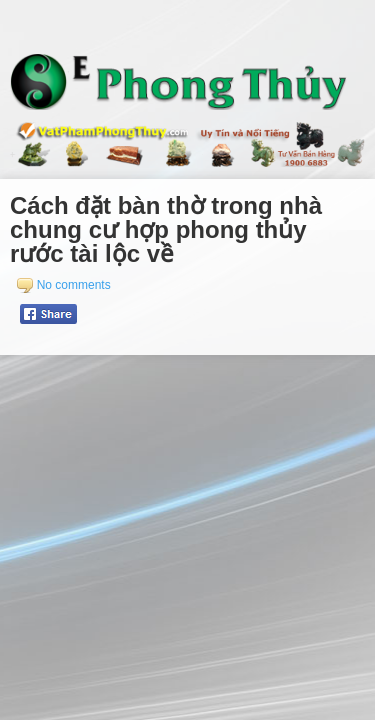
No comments (74, 285)
